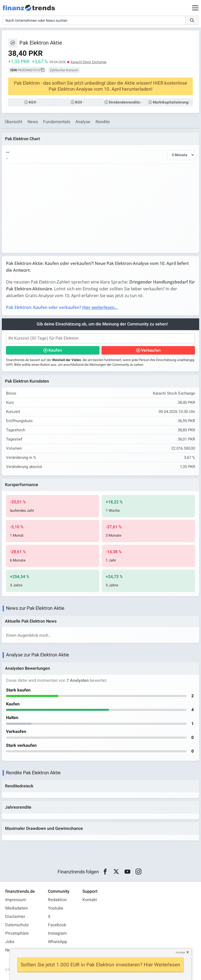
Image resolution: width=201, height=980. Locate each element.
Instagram (57, 933)
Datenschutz (17, 925)
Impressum (16, 900)
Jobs (10, 942)
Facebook (57, 925)
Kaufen (55, 350)
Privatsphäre (17, 933)
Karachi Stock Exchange (89, 62)
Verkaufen (151, 350)
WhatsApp (57, 942)
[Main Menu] (195, 8)
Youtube (56, 908)
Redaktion (57, 900)
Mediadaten (16, 908)
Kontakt (90, 900)
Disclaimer (15, 917)
